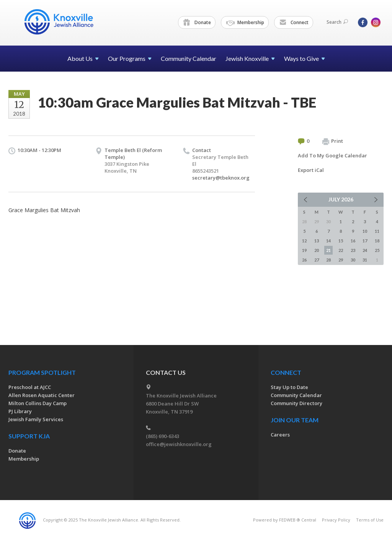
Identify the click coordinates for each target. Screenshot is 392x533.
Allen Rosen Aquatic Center (42, 395)
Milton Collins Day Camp (38, 403)
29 (341, 260)
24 (365, 250)
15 (341, 241)
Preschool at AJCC (30, 387)
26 (304, 260)
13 (317, 241)
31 (365, 260)
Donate (197, 23)
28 (328, 260)
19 (304, 250)
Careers (280, 435)
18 (377, 241)
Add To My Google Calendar (332, 155)
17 (365, 241)
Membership (245, 23)
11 (377, 231)
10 (365, 231)
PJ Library (20, 411)
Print (333, 141)
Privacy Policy (336, 520)
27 (317, 260)
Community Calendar (189, 58)
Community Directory (296, 403)
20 (317, 250)
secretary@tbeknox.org (221, 178)
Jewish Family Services (36, 419)
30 (353, 260)
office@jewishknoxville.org (179, 444)
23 (353, 250)
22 (341, 250)
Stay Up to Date (289, 387)
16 (353, 241)
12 (304, 241)
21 (328, 250)
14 (328, 241)
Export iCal (311, 170)
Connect (294, 23)
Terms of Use (370, 520)
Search (337, 22)
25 (377, 250)
